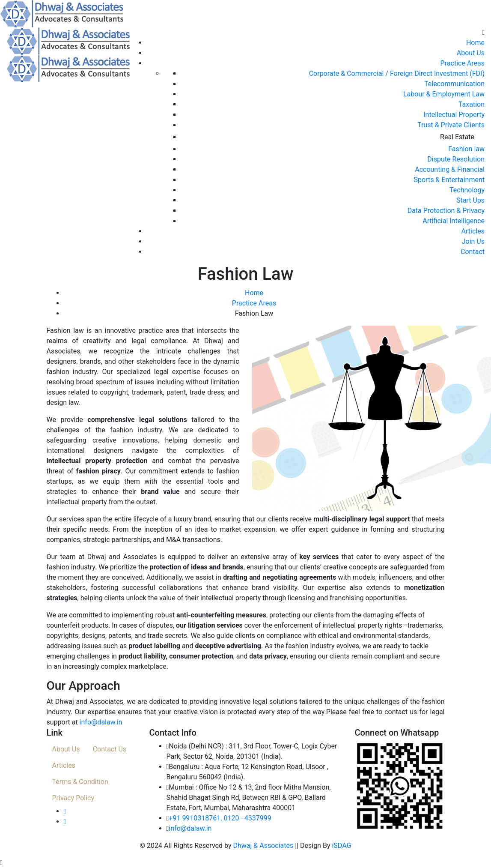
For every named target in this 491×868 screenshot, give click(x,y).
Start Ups (470, 200)
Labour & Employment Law (444, 94)
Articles (473, 231)
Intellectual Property (454, 115)
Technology (467, 190)
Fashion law (466, 149)
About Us (471, 53)
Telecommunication (454, 84)
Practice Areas (463, 63)
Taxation (472, 104)
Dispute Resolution (456, 159)
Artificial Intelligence (454, 221)
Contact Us (110, 749)
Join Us (473, 241)
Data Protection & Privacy (446, 211)
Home (475, 43)
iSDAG (341, 846)
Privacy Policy (73, 798)
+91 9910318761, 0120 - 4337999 (220, 818)
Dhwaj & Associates (263, 846)
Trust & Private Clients (451, 125)
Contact (473, 252)
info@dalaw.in (101, 722)
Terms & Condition (80, 782)
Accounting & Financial (450, 169)
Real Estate (457, 137)
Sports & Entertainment (449, 180)
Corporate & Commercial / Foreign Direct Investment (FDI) (397, 73)
